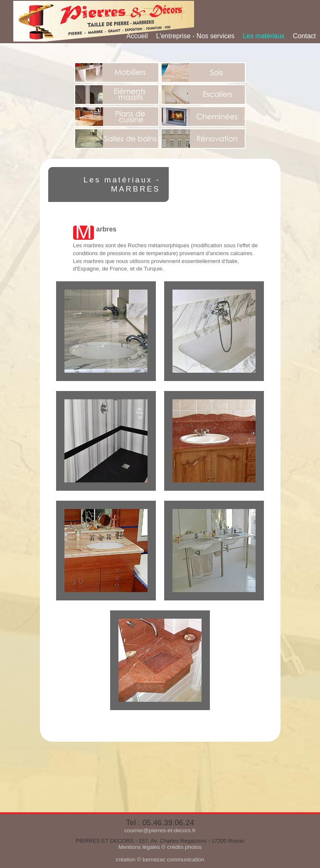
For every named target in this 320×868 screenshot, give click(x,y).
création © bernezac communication (160, 859)
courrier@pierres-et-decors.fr (160, 830)
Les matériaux (264, 36)
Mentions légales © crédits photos (160, 847)
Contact (304, 36)
